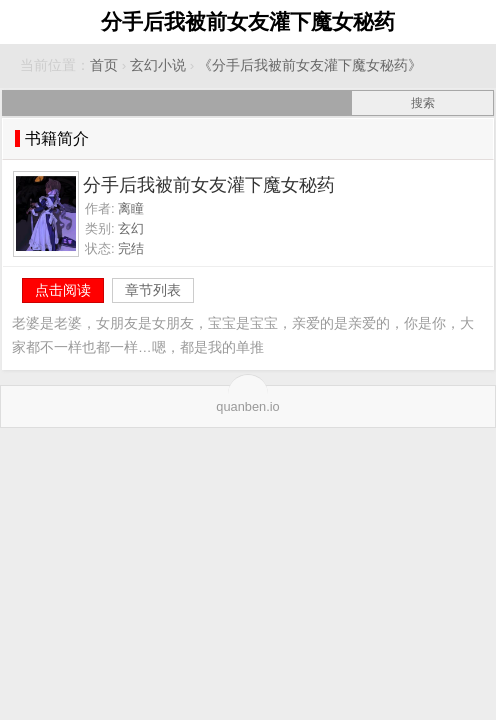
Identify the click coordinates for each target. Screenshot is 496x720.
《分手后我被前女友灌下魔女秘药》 (310, 65)
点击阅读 (63, 290)
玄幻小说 (158, 65)
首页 (104, 65)
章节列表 (153, 290)
